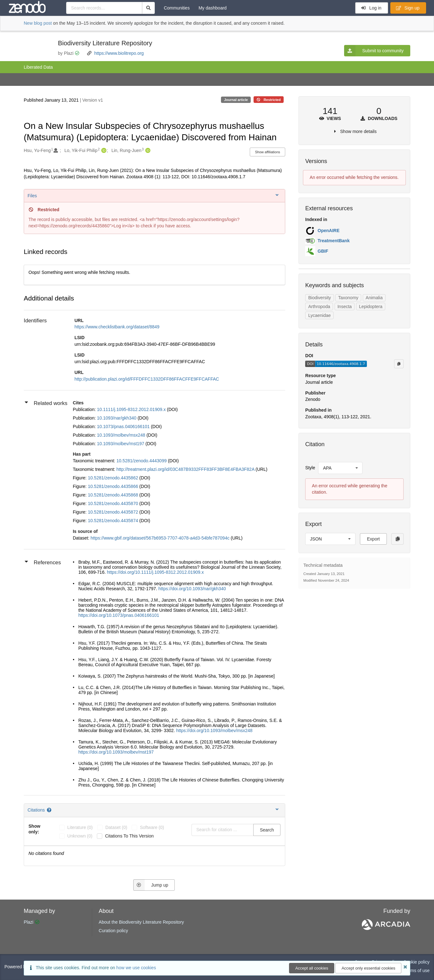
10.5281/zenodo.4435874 (113, 521)
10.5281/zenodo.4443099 (142, 461)
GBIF (323, 251)
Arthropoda (319, 307)
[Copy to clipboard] (399, 364)
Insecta (345, 307)
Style (310, 468)
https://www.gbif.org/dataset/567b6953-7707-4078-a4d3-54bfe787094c (161, 538)
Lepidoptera (371, 307)
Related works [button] (46, 403)
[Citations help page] (50, 810)
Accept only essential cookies (368, 968)
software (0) (152, 827)
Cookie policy (416, 962)
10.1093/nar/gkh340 (117, 418)
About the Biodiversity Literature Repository (141, 922)
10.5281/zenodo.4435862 (113, 478)
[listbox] (340, 468)
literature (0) (80, 827)
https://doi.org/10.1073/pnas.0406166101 (119, 615)
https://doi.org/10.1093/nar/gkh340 (192, 589)
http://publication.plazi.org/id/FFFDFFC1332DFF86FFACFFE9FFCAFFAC (147, 379)
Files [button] (154, 196)
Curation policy (113, 931)
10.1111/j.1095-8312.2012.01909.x (132, 409)
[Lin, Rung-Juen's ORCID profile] (147, 151)
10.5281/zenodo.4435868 (113, 495)
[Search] (149, 8)
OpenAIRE (328, 231)
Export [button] (373, 539)
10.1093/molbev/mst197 (121, 444)
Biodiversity (320, 298)
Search (267, 830)
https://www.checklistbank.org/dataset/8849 (117, 327)
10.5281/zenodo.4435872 (113, 512)
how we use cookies (136, 968)
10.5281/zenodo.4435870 (113, 503)
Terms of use (417, 971)
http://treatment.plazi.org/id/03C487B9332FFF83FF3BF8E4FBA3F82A (186, 469)
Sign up (408, 8)
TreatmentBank (333, 241)
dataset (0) (116, 827)
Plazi (28, 922)
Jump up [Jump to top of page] (151, 885)
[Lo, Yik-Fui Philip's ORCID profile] (103, 151)
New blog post (38, 23)
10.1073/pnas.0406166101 (124, 427)
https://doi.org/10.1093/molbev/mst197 (116, 752)
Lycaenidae (320, 315)
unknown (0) (80, 836)
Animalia (374, 298)
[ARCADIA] (386, 928)
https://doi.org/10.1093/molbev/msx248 (214, 730)
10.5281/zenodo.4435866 (113, 486)
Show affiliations (268, 152)
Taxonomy (348, 298)
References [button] (43, 562)
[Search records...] (104, 8)
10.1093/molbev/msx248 (122, 435)
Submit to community (374, 51)
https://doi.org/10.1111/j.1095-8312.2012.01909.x (155, 572)
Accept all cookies (312, 968)
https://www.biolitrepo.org (119, 53)
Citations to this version (129, 836)
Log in (371, 8)
